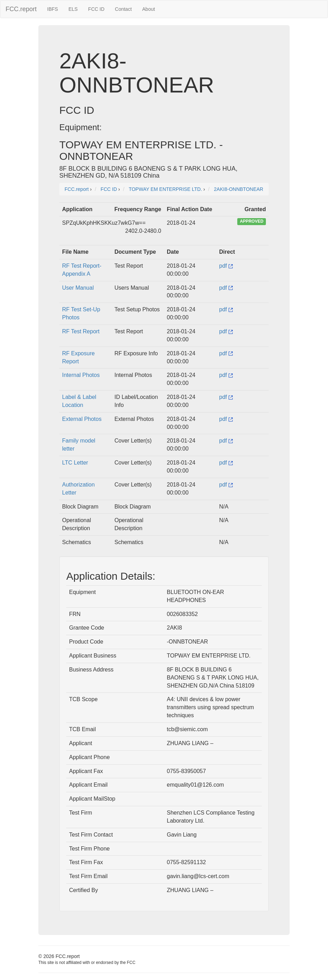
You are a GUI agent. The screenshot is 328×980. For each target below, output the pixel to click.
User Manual (78, 288)
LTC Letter (75, 463)
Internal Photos (81, 375)
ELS (73, 9)
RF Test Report (81, 331)
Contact (123, 9)
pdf (226, 266)
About (149, 9)
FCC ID (96, 9)
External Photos (82, 419)
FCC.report (21, 9)
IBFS (53, 9)
